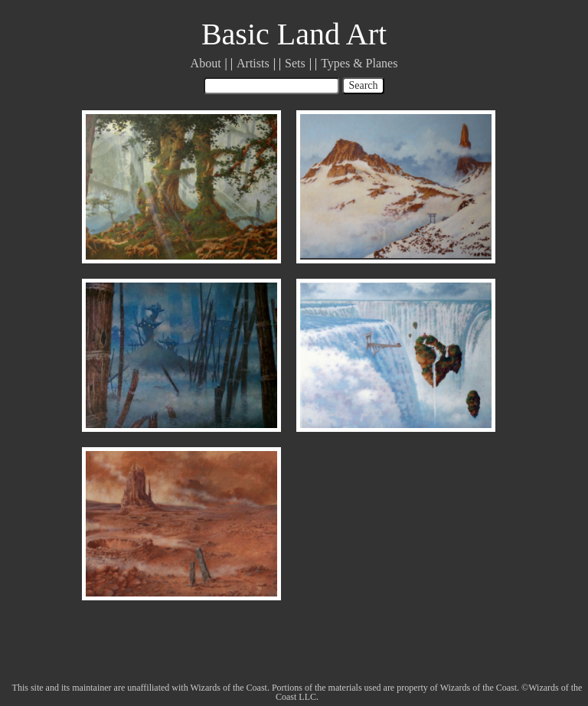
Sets (295, 63)
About (206, 63)
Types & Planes (359, 63)
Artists (253, 63)
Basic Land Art (294, 34)
